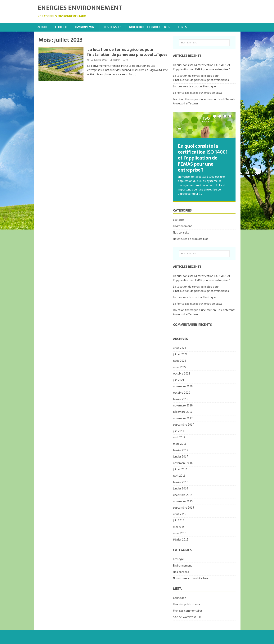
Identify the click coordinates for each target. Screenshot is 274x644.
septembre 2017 (184, 425)
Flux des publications (186, 604)
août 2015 (180, 514)
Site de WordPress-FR (187, 617)
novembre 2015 (183, 501)
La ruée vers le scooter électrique (194, 87)
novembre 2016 (183, 463)
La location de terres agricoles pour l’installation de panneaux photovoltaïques (127, 52)
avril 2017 (179, 438)
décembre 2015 (183, 495)
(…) (135, 74)
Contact (184, 27)
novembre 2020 (183, 386)
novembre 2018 (183, 406)
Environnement (85, 27)
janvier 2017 (181, 457)
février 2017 (181, 450)
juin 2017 (179, 431)
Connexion (180, 598)
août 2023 (180, 348)
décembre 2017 (183, 412)
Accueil (42, 27)
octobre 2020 (182, 393)
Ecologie (61, 27)
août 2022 (180, 361)
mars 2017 (180, 444)
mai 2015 (179, 527)
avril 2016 (179, 476)
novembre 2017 (183, 418)
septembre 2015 (184, 508)
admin (117, 60)
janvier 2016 (181, 489)
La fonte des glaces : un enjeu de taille (198, 93)
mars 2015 (180, 533)
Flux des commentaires (188, 611)
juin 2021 (179, 380)
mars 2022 (180, 367)
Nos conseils (112, 27)
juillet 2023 (180, 355)
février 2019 (181, 399)
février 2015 (181, 540)
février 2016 (181, 482)
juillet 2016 (180, 469)
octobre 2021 (182, 374)
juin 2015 (179, 521)
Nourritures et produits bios (150, 27)
